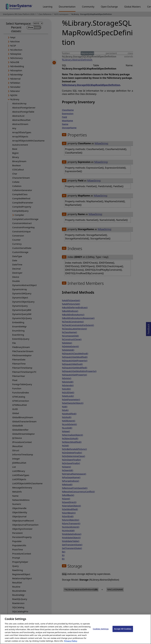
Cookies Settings (101, 631)
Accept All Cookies (123, 631)
